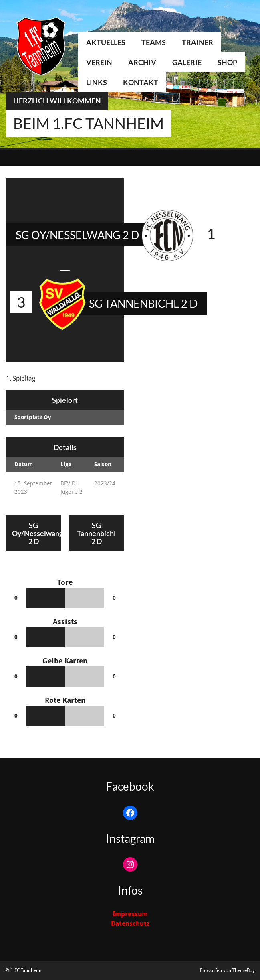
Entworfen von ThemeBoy (227, 970)
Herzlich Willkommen (57, 101)
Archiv (142, 62)
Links (97, 82)
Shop (227, 62)
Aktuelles (106, 42)
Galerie (187, 62)
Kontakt (141, 82)
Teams (154, 42)
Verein (99, 62)
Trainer (198, 42)
